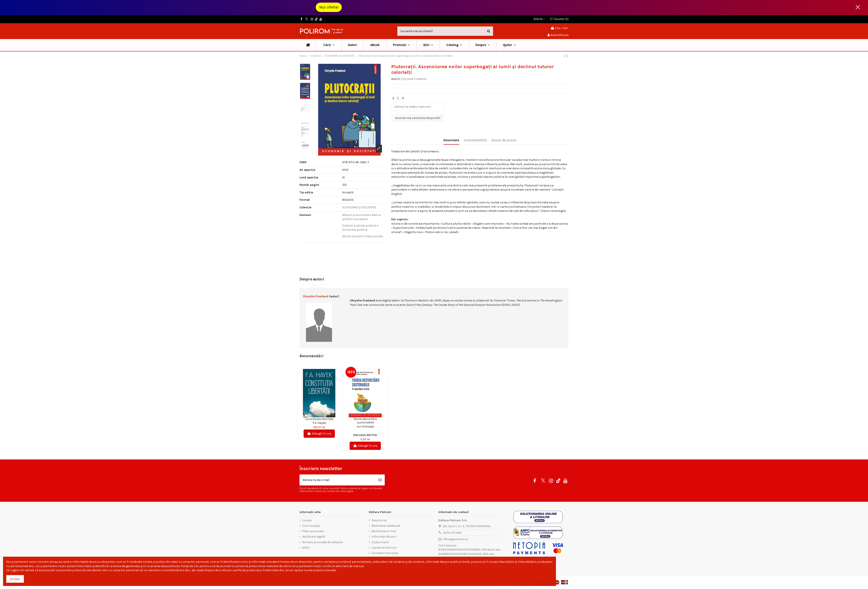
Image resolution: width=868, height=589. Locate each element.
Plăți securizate (313, 531)
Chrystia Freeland (414, 79)
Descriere (451, 140)
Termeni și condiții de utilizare (322, 542)
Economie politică (355, 230)
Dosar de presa (504, 140)
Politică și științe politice (359, 226)
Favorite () (559, 19)
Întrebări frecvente (385, 553)
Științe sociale (352, 236)
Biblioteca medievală (386, 526)
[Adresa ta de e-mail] (338, 480)
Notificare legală (314, 537)
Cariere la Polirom (384, 548)
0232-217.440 (452, 533)
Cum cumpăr (311, 526)
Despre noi (379, 520)
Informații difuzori (384, 537)
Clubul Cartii (380, 542)
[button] (401, 45)
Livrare (307, 520)
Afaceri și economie (356, 215)
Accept (15, 579)
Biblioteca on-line (384, 531)
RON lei (539, 19)
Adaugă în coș (319, 434)
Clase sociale (374, 236)
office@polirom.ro (455, 539)
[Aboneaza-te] (380, 480)
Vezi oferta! (329, 7)
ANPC (306, 548)
